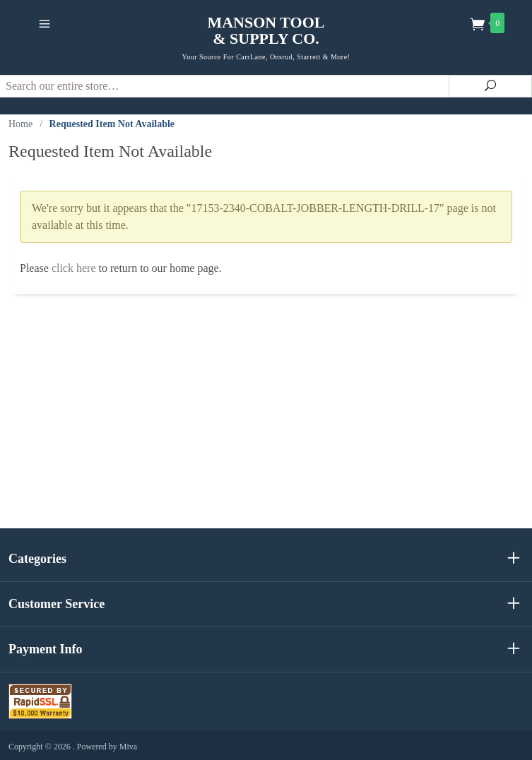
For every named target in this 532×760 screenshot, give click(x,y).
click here (74, 268)
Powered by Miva (107, 747)
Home (20, 124)
